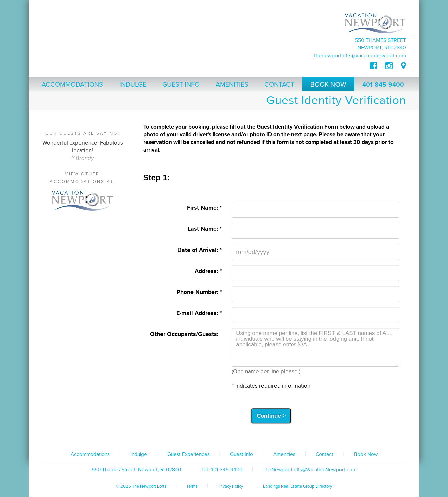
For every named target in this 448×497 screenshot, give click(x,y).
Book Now (366, 454)
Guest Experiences (188, 454)
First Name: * (204, 208)
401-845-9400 (383, 85)
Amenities (284, 454)
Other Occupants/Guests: (186, 334)
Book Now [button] (328, 85)
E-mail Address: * (199, 313)
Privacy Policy (230, 486)
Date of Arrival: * (199, 250)
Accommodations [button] (72, 85)
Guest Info (242, 454)
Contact (325, 454)
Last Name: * (205, 229)
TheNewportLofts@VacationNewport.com (360, 56)
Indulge (139, 454)
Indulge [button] (133, 85)
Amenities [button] (232, 85)
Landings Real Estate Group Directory (298, 486)
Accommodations (90, 454)
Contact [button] (279, 85)
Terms (192, 486)
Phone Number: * (199, 292)
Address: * (208, 271)
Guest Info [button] (181, 85)
